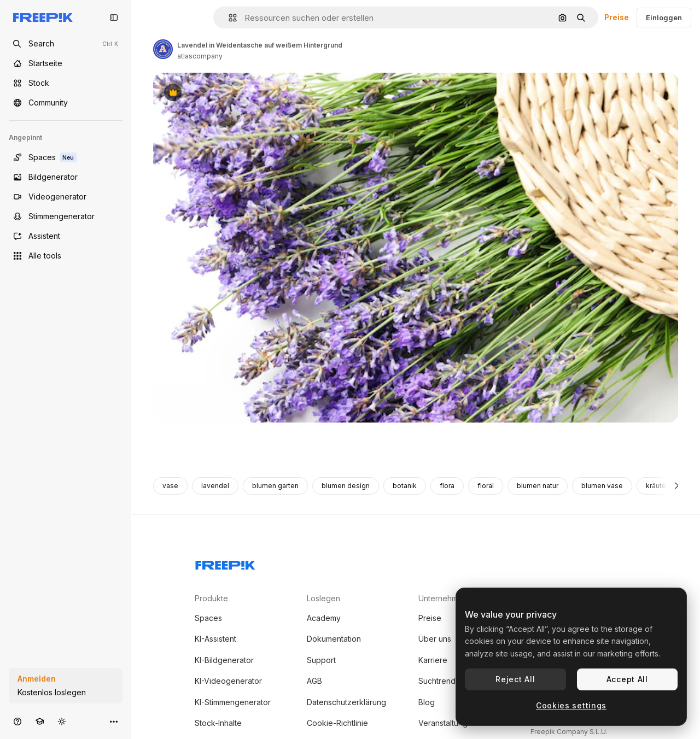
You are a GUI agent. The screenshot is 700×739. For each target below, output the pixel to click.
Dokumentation (334, 639)
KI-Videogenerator (228, 681)
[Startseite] (66, 63)
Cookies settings (571, 705)
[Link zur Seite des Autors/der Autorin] (163, 49)
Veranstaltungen (448, 723)
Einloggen (664, 17)
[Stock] (66, 83)
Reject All (515, 679)
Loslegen (323, 598)
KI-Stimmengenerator (233, 702)
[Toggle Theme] (62, 721)
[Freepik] (43, 17)
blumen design (346, 486)
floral (486, 486)
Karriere (433, 660)
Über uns (435, 639)
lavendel (215, 486)
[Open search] (66, 44)
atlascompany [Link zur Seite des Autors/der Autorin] (200, 56)
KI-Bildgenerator (224, 660)
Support (321, 660)
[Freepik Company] (225, 563)
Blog (427, 702)
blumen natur (538, 486)
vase (170, 486)
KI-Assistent (215, 639)
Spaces (208, 618)
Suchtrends (439, 681)
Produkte (211, 598)
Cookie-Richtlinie (337, 723)
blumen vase (602, 486)
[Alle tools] (66, 256)
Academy (324, 618)
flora (447, 486)
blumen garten (275, 486)
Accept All (627, 679)
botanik (405, 486)
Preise (617, 17)
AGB (314, 681)
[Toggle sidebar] (114, 17)
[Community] (66, 103)
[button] (228, 18)
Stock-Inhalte (218, 723)
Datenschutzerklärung (346, 702)
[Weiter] (677, 486)
